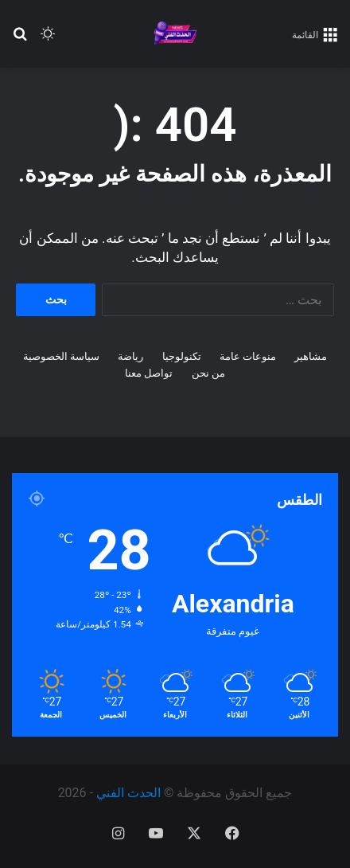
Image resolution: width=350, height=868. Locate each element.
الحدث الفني (128, 793)
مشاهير (311, 356)
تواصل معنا (149, 373)
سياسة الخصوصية (61, 356)
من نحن (208, 373)
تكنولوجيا (182, 356)
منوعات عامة (248, 356)
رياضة (130, 356)
